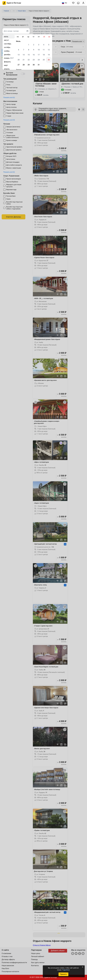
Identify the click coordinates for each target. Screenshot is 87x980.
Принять (63, 974)
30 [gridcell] (34, 65)
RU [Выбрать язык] (64, 3)
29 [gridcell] (29, 65)
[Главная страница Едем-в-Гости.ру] (12, 3)
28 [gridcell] (24, 65)
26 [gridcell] (49, 60)
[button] (73, 3)
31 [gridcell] (39, 65)
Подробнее (66, 970)
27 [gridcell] (19, 65)
